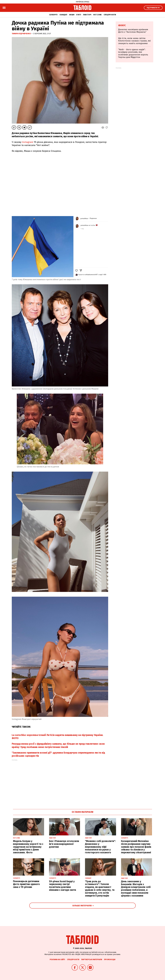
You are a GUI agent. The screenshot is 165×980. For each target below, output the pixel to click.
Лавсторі (87, 15)
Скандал (63, 15)
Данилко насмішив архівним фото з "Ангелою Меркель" (133, 31)
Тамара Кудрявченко (22, 34)
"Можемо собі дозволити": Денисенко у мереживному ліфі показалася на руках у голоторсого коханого (100, 847)
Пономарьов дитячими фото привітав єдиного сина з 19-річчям (26, 884)
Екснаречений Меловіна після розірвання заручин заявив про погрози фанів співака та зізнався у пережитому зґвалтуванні (136, 847)
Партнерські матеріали (92, 960)
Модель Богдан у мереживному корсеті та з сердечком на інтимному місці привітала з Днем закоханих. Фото (28, 847)
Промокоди (110, 960)
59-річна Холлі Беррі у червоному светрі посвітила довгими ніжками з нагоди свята (63, 886)
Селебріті (53, 15)
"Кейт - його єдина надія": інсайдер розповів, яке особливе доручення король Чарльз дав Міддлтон (133, 53)
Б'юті (79, 15)
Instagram (28, 142)
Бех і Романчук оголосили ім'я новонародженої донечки (64, 844)
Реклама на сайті (57, 960)
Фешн (72, 15)
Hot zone (97, 15)
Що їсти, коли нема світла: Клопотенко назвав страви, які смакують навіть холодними (134, 41)
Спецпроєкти (110, 15)
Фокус (122, 25)
